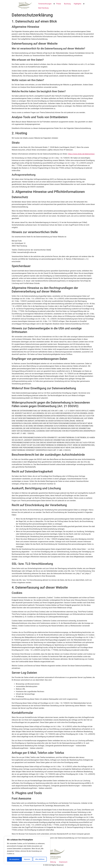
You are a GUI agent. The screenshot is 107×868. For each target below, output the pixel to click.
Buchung (67, 4)
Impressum (63, 862)
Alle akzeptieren (40, 859)
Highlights (78, 4)
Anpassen (12, 859)
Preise (59, 4)
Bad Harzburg (43, 8)
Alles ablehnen (25, 859)
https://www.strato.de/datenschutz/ (81, 154)
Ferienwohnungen (45, 4)
